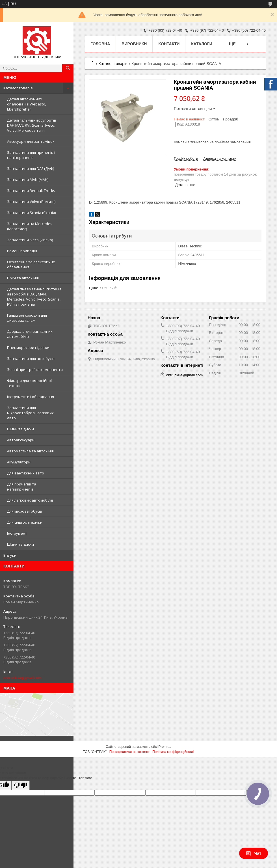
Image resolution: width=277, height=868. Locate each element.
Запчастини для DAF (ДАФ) (31, 169)
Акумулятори (19, 462)
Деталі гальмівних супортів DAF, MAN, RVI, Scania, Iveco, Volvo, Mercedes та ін (32, 125)
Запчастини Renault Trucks (31, 191)
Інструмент (17, 533)
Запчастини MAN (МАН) (28, 180)
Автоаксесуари (21, 440)
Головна (100, 44)
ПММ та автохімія (23, 278)
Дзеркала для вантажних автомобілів (30, 334)
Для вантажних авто (26, 473)
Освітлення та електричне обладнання (31, 264)
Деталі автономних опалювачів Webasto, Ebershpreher (27, 104)
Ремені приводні (22, 251)
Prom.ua (165, 747)
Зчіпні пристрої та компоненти (35, 370)
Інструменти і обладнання (31, 397)
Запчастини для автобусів (31, 359)
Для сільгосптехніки (25, 522)
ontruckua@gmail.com (22, 678)
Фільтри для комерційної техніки (29, 383)
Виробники (134, 44)
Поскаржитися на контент (129, 752)
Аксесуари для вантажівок (31, 141)
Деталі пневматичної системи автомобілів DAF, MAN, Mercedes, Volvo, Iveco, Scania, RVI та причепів (34, 297)
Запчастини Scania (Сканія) (31, 213)
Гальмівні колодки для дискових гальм (27, 318)
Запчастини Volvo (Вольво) (31, 202)
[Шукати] (68, 68)
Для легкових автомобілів (30, 500)
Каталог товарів (18, 88)
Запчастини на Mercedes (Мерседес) (30, 226)
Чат (254, 853)
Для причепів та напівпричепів (22, 487)
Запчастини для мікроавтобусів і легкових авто (30, 413)
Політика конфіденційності (173, 752)
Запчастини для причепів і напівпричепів (31, 155)
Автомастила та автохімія (30, 451)
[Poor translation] (21, 785)
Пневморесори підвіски (28, 347)
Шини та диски (20, 429)
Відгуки (10, 555)
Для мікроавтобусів (25, 511)
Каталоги (202, 44)
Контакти (169, 44)
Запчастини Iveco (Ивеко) (30, 240)
